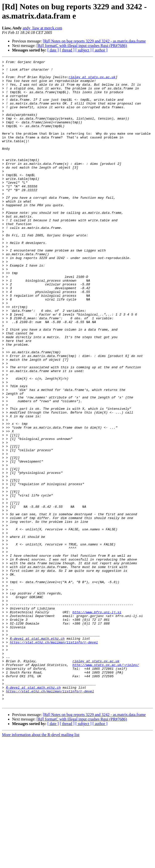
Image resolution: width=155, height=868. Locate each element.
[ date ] (53, 50)
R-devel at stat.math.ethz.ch (37, 754)
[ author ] (100, 50)
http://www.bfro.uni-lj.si (97, 723)
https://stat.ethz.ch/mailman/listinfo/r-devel (54, 759)
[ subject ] (84, 50)
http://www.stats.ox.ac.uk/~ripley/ (106, 786)
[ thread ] (67, 50)
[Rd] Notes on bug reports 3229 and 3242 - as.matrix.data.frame (94, 41)
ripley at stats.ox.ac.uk (92, 81)
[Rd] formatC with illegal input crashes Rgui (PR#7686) (82, 46)
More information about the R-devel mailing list (41, 864)
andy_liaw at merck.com (42, 28)
